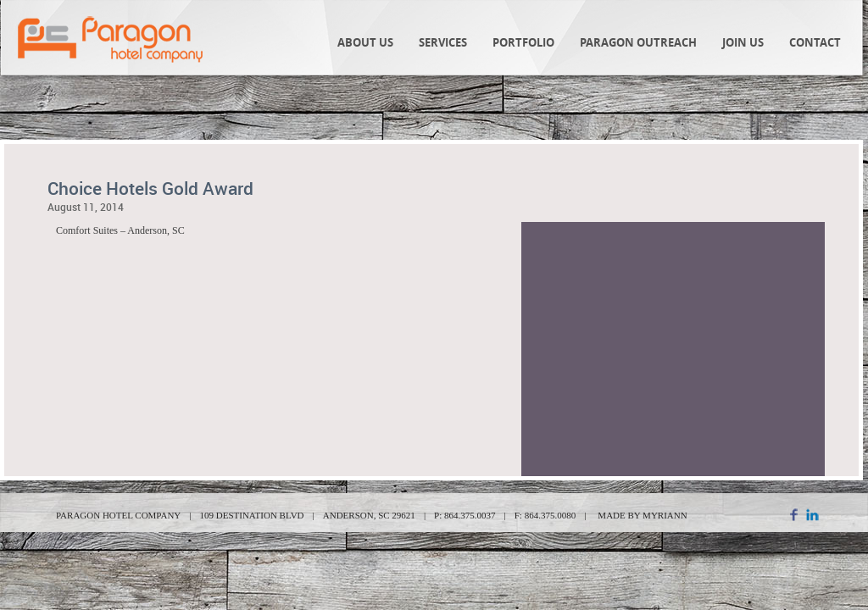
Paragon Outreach (638, 42)
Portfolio (523, 42)
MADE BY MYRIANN (642, 515)
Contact (815, 42)
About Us (365, 42)
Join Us (743, 42)
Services (443, 42)
